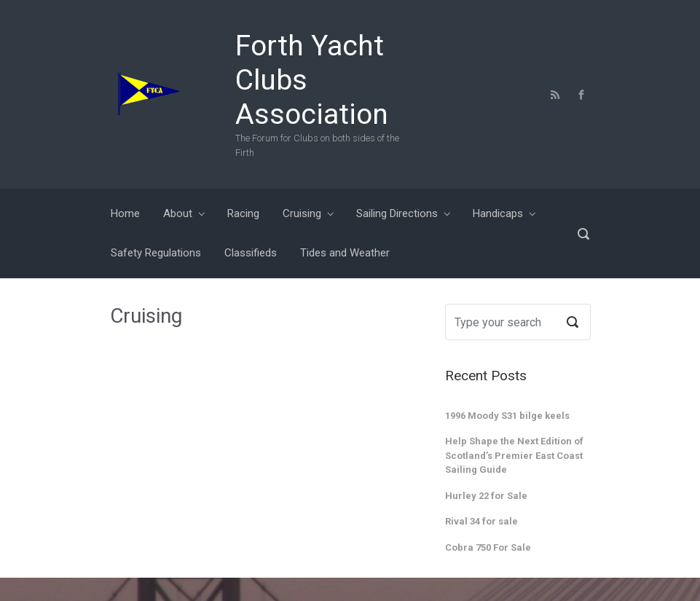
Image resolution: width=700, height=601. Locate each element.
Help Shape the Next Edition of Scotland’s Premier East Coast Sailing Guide (514, 455)
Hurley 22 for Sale (486, 496)
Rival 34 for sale (481, 521)
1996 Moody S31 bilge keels (507, 416)
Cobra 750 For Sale (488, 547)
